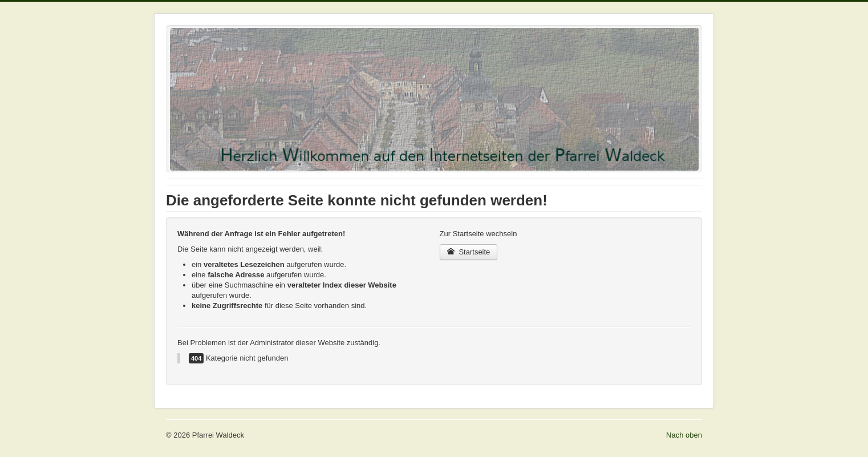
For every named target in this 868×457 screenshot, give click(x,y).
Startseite (469, 252)
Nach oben (684, 435)
